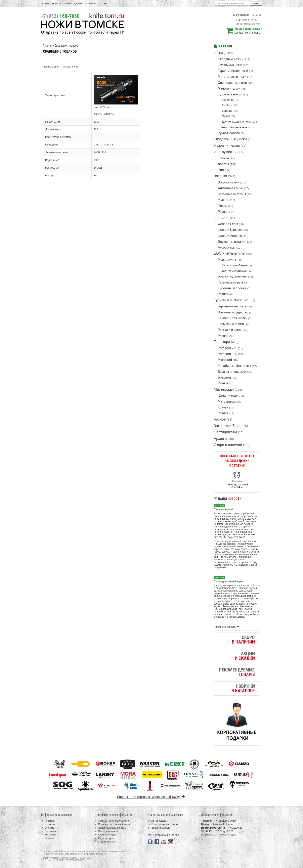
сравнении (243, 20)
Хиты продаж (104, 838)
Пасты (223, 206)
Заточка (220, 176)
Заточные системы (232, 194)
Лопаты (223, 164)
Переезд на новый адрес (229, 581)
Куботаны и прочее (232, 288)
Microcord (225, 360)
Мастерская (224, 389)
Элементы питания (232, 242)
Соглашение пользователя (112, 824)
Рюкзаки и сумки (230, 330)
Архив (219, 439)
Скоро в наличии (228, 445)
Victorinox (228, 100)
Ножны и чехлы (227, 145)
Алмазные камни (230, 188)
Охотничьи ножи (230, 65)
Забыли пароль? (160, 828)
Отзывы (103, 3)
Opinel (226, 116)
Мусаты (224, 200)
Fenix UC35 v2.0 (102, 107)
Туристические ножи (233, 71)
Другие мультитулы (234, 271)
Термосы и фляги (231, 324)
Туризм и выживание (231, 300)
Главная (45, 3)
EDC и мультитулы (230, 253)
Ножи (218, 53)
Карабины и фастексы (234, 366)
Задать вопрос (105, 842)
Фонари (220, 218)
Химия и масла (229, 396)
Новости (57, 3)
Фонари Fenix (228, 224)
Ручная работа (229, 133)
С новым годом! (223, 509)
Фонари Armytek (230, 236)
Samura (227, 111)
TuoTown (227, 105)
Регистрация (241, 15)
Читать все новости (227, 627)
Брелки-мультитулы (232, 276)
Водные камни (229, 182)
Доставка (79, 3)
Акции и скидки (105, 835)
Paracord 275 (227, 348)
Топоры (223, 158)
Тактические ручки (232, 282)
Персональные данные (110, 828)
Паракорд (222, 342)
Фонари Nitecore (230, 230)
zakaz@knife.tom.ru (222, 824)
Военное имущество (233, 312)
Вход (257, 15)
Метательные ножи (232, 77)
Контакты (91, 3)
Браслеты (225, 377)
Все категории (51, 67)
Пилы (222, 170)
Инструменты (225, 152)
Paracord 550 (227, 354)
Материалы (226, 402)
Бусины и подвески (232, 372)
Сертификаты (225, 432)
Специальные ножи (232, 83)
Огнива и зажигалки (233, 318)
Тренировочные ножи (234, 127)
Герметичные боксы (233, 306)
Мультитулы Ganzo (234, 265)
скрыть (98, 114)
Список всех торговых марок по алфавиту (152, 797)
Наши (228, 499)
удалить (109, 114)
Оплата (68, 3)
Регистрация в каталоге (164, 824)
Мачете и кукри (229, 89)
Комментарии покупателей (112, 821)
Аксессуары (227, 247)
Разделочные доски (230, 139)
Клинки (223, 407)
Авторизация (157, 821)
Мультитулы (227, 260)
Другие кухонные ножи (236, 122)
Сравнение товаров (66, 46)
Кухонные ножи (229, 94)
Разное (223, 212)
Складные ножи (230, 59)
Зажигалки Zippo (228, 426)
